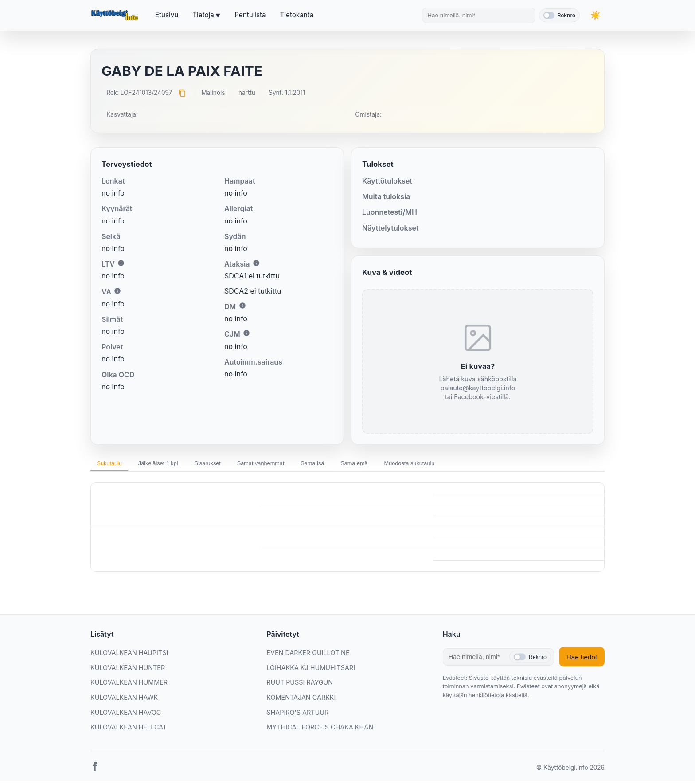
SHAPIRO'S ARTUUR (297, 715)
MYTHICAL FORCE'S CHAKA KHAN (320, 730)
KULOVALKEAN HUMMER (129, 685)
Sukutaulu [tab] (113, 464)
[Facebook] (95, 771)
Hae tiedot (582, 660)
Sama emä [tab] (405, 464)
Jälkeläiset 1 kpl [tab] (172, 464)
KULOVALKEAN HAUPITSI (129, 656)
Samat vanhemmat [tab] (293, 464)
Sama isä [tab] (355, 464)
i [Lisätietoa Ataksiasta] (256, 263)
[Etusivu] (116, 16)
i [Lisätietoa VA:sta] (117, 291)
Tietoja (203, 15)
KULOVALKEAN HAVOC (126, 715)
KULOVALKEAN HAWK (124, 700)
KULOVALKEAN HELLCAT (129, 730)
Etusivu (167, 15)
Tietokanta (297, 15)
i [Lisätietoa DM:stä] (242, 306)
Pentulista (250, 15)
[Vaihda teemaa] (596, 15)
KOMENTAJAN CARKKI (301, 700)
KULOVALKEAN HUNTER (128, 670)
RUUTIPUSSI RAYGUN (300, 685)
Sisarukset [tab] (230, 464)
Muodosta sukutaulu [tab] (470, 464)
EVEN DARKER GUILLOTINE (308, 656)
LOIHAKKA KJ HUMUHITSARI (311, 670)
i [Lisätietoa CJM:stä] (246, 333)
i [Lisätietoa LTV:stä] (121, 263)
